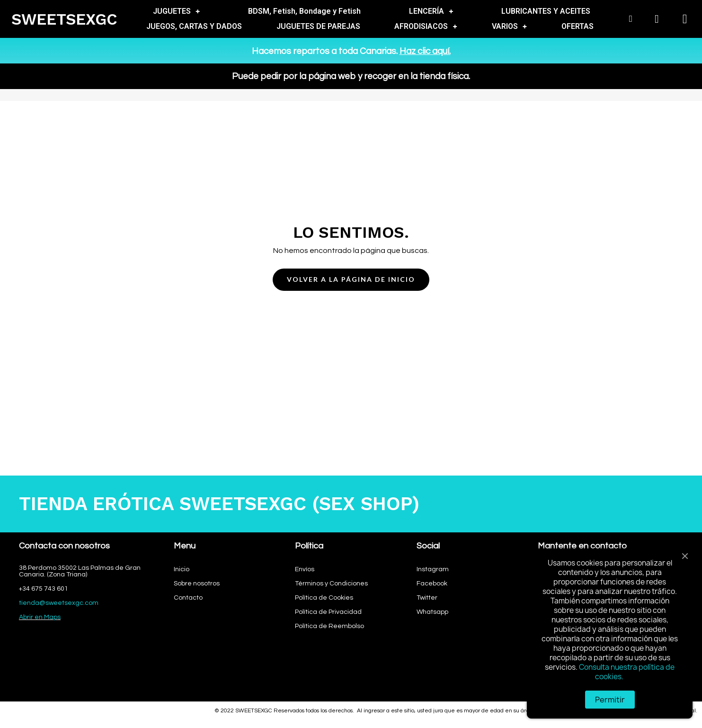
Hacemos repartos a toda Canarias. (351, 51)
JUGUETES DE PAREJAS (318, 26)
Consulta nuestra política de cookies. (627, 672)
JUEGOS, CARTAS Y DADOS (194, 26)
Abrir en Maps (40, 617)
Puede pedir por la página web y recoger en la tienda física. (351, 76)
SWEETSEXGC (64, 19)
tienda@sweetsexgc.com (59, 603)
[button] (351, 280)
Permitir (610, 700)
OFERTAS (578, 26)
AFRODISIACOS (426, 27)
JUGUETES (176, 11)
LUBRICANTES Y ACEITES (546, 11)
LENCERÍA (431, 11)
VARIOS (509, 27)
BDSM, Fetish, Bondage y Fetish (304, 11)
